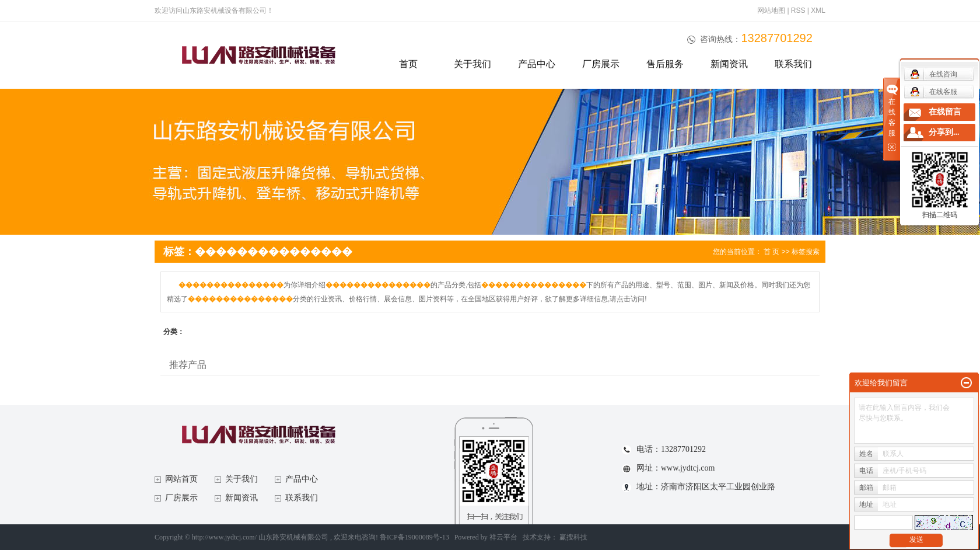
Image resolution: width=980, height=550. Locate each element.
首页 (408, 64)
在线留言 (945, 112)
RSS (798, 11)
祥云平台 (503, 537)
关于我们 (473, 64)
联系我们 (793, 64)
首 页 (771, 252)
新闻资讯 (729, 64)
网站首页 (181, 479)
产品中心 (537, 64)
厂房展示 (601, 64)
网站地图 (772, 11)
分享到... (944, 132)
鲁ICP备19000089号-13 (414, 537)
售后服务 (665, 64)
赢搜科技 (573, 537)
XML (818, 11)
